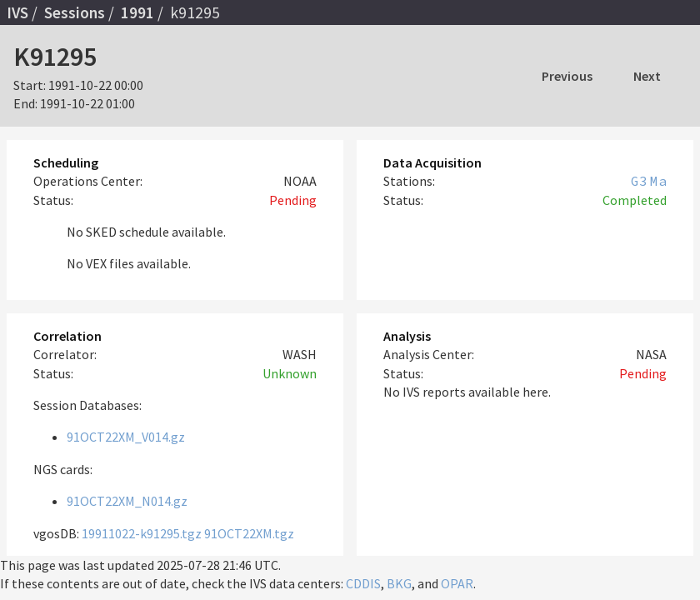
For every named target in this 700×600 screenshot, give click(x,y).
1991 (137, 12)
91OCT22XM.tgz (249, 533)
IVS (17, 12)
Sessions (75, 12)
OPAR (457, 583)
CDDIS (363, 583)
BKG (399, 583)
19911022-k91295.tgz (142, 533)
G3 (639, 181)
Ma (658, 181)
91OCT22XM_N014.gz (127, 501)
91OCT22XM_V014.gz (126, 437)
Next (647, 76)
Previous (567, 76)
